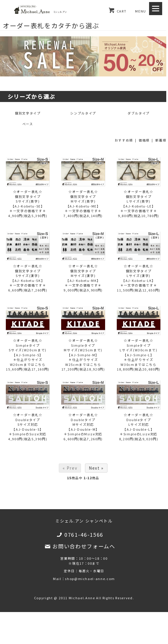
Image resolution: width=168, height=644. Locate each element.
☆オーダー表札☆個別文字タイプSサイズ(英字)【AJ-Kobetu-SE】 (28, 199)
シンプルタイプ (83, 113)
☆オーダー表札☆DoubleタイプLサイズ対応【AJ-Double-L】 (138, 422)
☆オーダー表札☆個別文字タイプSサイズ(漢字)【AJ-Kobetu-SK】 (28, 273)
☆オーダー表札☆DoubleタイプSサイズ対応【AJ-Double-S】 (28, 422)
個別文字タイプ (28, 113)
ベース (28, 124)
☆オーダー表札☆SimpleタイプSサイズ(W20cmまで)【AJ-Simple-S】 (28, 348)
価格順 (144, 140)
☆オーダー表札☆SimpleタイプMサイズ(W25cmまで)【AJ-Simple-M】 (83, 348)
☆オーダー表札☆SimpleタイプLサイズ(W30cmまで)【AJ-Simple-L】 (138, 348)
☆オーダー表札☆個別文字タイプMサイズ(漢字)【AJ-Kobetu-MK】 (83, 273)
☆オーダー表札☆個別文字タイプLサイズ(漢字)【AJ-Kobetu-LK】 (139, 273)
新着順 (161, 140)
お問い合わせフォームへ (84, 546)
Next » (96, 468)
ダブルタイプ (139, 113)
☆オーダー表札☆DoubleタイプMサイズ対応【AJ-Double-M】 (83, 422)
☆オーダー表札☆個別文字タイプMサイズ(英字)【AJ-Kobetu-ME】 (83, 199)
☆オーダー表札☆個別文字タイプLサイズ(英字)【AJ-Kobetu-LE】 (138, 199)
